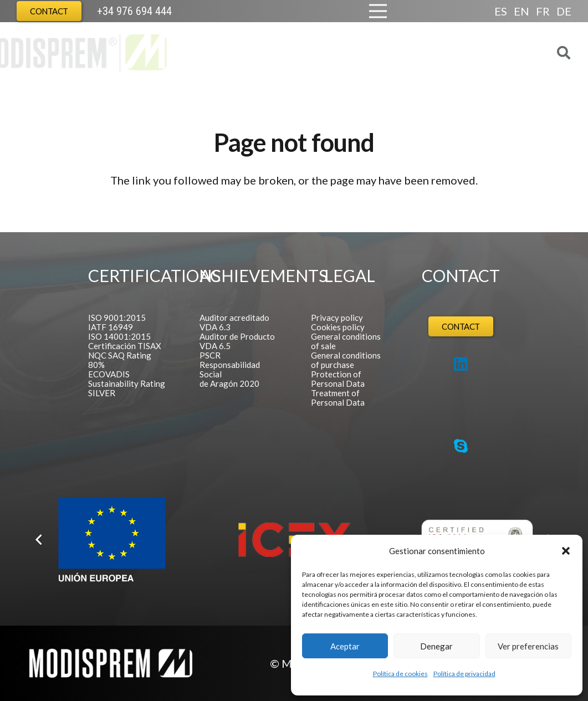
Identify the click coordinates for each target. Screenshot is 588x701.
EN (521, 11)
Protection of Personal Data (338, 379)
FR (543, 11)
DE (564, 11)
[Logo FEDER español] (112, 540)
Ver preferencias (528, 646)
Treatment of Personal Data (338, 398)
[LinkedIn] (461, 364)
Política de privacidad (464, 674)
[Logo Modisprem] (118, 53)
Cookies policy (338, 327)
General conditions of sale (346, 341)
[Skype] (461, 446)
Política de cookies (400, 674)
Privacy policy (337, 318)
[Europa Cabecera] (208, 11)
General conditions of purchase (346, 360)
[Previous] (39, 540)
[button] (566, 551)
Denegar (436, 646)
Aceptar (345, 646)
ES (501, 11)
